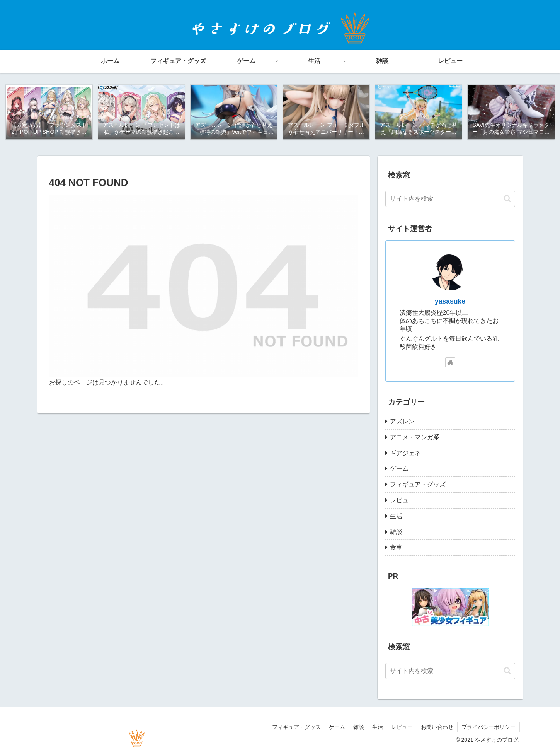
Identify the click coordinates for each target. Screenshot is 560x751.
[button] (507, 199)
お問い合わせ (437, 727)
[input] (450, 199)
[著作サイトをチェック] (450, 362)
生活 (378, 727)
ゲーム (337, 727)
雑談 (359, 727)
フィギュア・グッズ (296, 727)
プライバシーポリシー (489, 727)
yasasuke (450, 301)
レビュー (402, 727)
